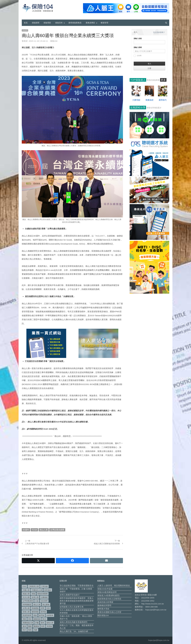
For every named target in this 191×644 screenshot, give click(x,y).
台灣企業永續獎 (57, 530)
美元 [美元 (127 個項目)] (45, 619)
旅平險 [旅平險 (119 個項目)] (42, 615)
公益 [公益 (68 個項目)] (37, 601)
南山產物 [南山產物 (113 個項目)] (46, 605)
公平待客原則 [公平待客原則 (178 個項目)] (28, 601)
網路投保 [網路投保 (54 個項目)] (37, 619)
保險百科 (59, 23)
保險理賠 (47, 23)
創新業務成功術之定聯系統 (109, 599)
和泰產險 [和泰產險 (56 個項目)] (35, 608)
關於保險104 (103, 615)
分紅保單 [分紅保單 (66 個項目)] (44, 601)
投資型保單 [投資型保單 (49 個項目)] (27, 615)
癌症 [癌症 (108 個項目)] (30, 619)
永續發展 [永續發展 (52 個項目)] (50, 615)
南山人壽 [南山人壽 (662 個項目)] (37, 605)
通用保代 (163, 100)
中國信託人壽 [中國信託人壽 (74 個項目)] (37, 590)
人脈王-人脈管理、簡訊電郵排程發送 (114, 585)
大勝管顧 (136, 100)
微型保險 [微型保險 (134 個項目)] (35, 612)
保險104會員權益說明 (107, 592)
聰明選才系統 (103, 609)
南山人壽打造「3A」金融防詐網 (74, 631)
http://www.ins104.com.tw (152, 604)
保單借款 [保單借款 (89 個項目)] (48, 590)
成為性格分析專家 (105, 602)
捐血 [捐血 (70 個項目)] (35, 615)
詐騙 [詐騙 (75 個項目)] (37, 623)
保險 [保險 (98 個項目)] (33, 594)
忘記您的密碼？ (159, 32)
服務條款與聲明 (104, 605)
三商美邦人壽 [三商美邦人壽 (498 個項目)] (34, 586)
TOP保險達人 (138, 80)
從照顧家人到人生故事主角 (72, 607)
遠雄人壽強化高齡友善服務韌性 (74, 622)
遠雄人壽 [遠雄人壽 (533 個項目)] (50, 623)
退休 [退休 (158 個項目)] (42, 623)
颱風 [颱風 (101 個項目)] (30, 630)
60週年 (26, 530)
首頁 (26, 23)
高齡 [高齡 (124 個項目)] (36, 630)
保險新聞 (36, 23)
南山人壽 (44, 530)
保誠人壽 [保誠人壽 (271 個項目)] (26, 594)
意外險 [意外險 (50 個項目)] (43, 612)
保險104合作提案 (105, 589)
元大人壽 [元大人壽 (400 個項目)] (26, 597)
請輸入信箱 (138, 39)
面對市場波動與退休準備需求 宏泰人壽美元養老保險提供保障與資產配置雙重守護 (77, 601)
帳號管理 (105, 23)
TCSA (34, 530)
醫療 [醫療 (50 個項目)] (30, 626)
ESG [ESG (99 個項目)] (24, 586)
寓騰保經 (149, 100)
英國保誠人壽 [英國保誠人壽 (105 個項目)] (28, 623)
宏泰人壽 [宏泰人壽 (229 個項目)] (26, 612)
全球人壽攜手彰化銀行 (70, 595)
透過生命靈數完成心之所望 (109, 612)
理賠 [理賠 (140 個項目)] (24, 619)
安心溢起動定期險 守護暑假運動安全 (77, 585)
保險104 (54, 41)
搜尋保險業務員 (75, 23)
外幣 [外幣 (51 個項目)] (42, 608)
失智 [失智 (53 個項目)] (48, 608)
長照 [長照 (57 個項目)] (43, 626)
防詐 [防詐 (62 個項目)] (24, 630)
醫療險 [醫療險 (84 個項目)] (36, 626)
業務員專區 (90, 23)
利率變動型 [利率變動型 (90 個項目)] (27, 605)
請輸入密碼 (138, 47)
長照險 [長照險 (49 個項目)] (49, 626)
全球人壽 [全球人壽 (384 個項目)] (35, 597)
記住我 (138, 56)
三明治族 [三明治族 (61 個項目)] (44, 586)
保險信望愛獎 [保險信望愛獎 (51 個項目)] (42, 594)
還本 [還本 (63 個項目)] (24, 626)
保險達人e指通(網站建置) (108, 595)
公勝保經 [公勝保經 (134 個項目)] (44, 597)
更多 (163, 80)
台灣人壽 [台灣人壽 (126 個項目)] (26, 608)
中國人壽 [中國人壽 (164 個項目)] (26, 590)
